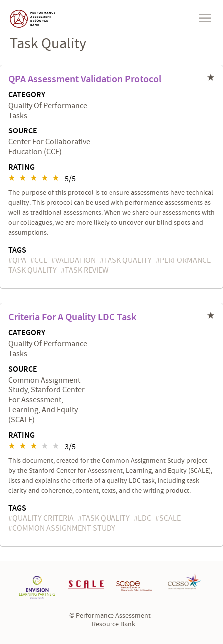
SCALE (170, 518)
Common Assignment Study (64, 528)
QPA (19, 260)
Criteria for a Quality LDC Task (72, 317)
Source (23, 131)
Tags (17, 250)
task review (87, 270)
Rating (22, 168)
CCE (41, 260)
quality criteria (43, 518)
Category (27, 95)
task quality (128, 260)
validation (75, 260)
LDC (145, 518)
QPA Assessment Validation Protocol (85, 79)
